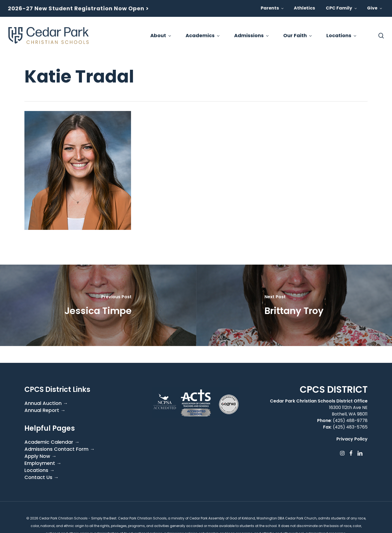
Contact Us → (42, 477)
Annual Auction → (46, 403)
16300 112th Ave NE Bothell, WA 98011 (348, 411)
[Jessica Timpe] (98, 305)
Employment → (43, 463)
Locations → (39, 470)
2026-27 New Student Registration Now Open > (78, 8)
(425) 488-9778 (350, 421)
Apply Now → (40, 456)
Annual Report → (45, 410)
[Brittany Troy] (294, 305)
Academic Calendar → (52, 442)
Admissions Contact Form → (60, 449)
